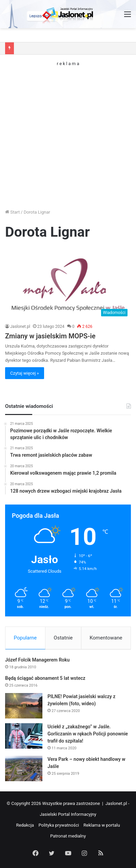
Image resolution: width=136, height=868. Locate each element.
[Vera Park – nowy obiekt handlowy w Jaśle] (24, 768)
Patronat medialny (68, 836)
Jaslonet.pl (20, 327)
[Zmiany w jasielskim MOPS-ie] (68, 284)
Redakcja (25, 825)
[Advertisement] (68, 134)
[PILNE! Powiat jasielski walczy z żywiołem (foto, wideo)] (24, 706)
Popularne (25, 638)
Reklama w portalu (102, 825)
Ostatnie (63, 638)
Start (12, 212)
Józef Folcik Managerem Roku (37, 660)
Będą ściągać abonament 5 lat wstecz (45, 678)
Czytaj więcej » (25, 373)
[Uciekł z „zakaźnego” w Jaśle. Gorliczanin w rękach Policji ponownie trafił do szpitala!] (24, 736)
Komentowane (106, 638)
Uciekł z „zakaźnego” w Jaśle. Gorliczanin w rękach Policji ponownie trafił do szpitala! (88, 734)
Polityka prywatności (59, 825)
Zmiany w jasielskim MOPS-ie (50, 336)
